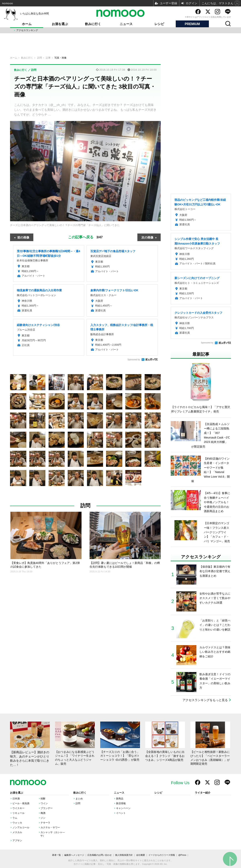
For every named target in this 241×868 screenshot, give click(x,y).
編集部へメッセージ (74, 855)
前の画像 (23, 237)
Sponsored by (134, 360)
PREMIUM (192, 24)
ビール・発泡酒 (21, 803)
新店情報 (121, 803)
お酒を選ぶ (60, 24)
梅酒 (43, 813)
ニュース (126, 24)
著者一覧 (56, 855)
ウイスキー (18, 808)
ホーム (27, 24)
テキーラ (45, 823)
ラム (15, 818)
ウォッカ (17, 823)
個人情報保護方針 (124, 855)
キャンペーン (123, 808)
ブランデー (47, 808)
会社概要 (141, 855)
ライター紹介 (203, 793)
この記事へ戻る (85, 237)
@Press (182, 855)
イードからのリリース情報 (162, 855)
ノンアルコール (21, 827)
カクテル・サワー (50, 827)
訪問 (85, 506)
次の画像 (147, 237)
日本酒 (16, 799)
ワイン (44, 803)
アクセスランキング (27, 30)
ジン (43, 818)
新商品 (120, 799)
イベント (121, 813)
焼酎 (43, 799)
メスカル (17, 832)
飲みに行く (93, 24)
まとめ (79, 799)
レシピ (159, 24)
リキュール (18, 813)
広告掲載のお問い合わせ (100, 855)
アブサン (17, 841)
